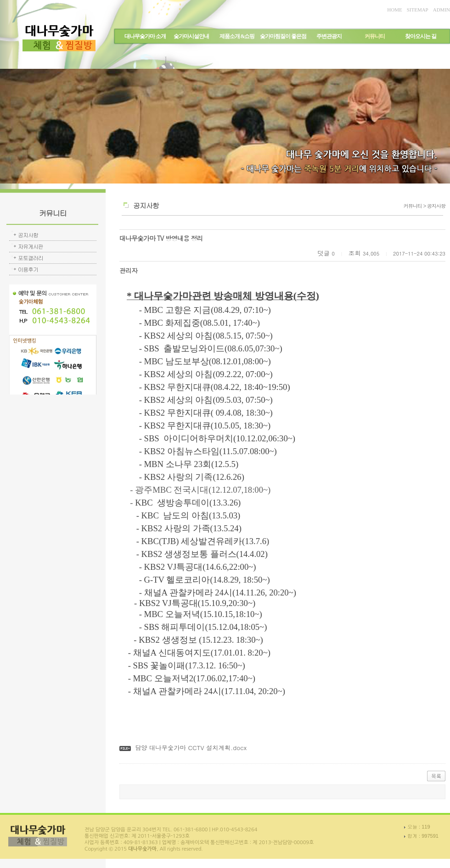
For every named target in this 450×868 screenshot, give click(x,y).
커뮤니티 (375, 36)
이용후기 (28, 269)
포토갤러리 (31, 258)
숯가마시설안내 (191, 36)
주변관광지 (329, 36)
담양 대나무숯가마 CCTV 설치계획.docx (191, 748)
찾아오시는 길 (421, 36)
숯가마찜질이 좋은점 (283, 36)
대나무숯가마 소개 (145, 36)
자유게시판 (31, 246)
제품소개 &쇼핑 (237, 36)
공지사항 (28, 235)
